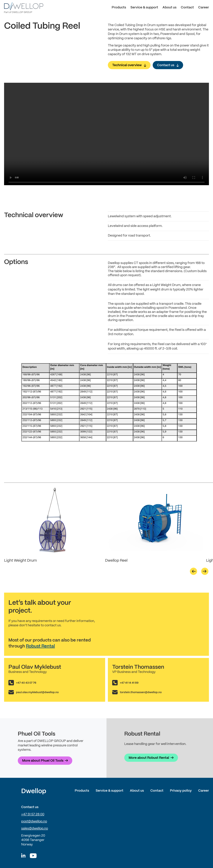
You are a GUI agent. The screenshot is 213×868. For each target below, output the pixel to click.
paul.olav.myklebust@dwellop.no (37, 692)
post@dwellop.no (34, 821)
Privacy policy (181, 791)
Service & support (144, 8)
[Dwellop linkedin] (23, 856)
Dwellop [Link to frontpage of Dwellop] (34, 791)
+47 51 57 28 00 (33, 814)
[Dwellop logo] (24, 8)
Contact (187, 8)
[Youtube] (33, 856)
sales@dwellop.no (35, 829)
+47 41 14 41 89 (129, 683)
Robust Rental (40, 646)
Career (204, 8)
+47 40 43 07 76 (26, 683)
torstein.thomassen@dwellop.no (141, 692)
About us (169, 8)
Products (119, 8)
